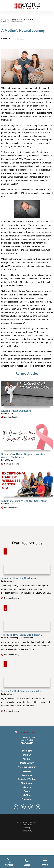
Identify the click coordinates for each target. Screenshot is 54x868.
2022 (24, 19)
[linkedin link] (23, 807)
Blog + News (14, 19)
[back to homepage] (2, 19)
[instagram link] (31, 807)
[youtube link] (38, 807)
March (32, 19)
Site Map (27, 828)
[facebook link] (16, 807)
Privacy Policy (27, 831)
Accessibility (27, 825)
